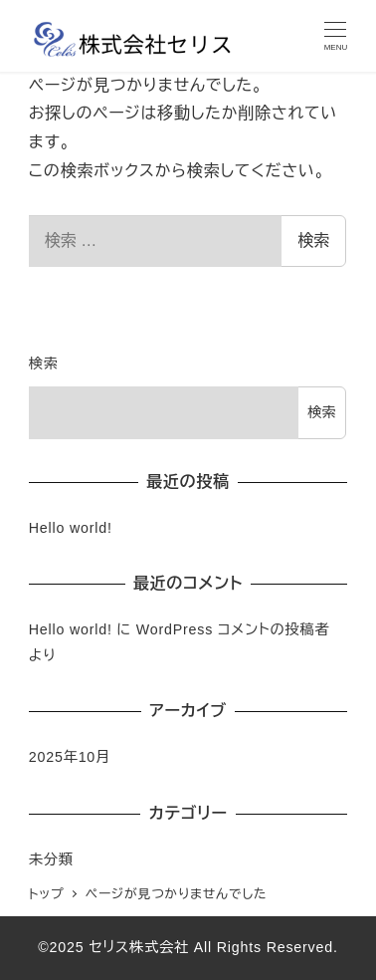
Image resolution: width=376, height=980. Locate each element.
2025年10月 (70, 757)
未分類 (51, 859)
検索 (313, 241)
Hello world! (71, 528)
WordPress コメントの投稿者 (233, 629)
